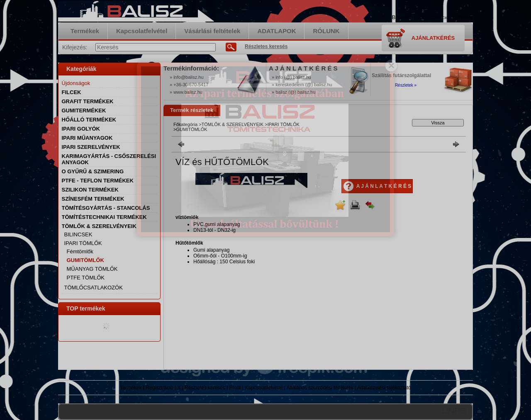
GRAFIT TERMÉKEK (88, 101)
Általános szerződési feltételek (320, 388)
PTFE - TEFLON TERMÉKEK (98, 181)
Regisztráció (159, 388)
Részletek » (406, 85)
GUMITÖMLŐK (85, 260)
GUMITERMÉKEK (84, 110)
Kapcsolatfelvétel (264, 388)
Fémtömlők (80, 251)
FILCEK (72, 92)
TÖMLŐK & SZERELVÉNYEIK (233, 124)
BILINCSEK (78, 234)
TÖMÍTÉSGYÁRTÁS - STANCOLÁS (106, 208)
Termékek (131, 388)
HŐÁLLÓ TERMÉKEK (89, 120)
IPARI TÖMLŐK (284, 124)
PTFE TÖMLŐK (86, 278)
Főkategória (185, 124)
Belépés (401, 17)
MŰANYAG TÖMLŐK (92, 269)
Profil (235, 388)
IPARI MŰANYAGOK (87, 138)
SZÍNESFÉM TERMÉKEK (93, 199)
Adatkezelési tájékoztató (384, 388)
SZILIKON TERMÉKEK (90, 190)
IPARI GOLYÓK (81, 129)
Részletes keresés (205, 388)
